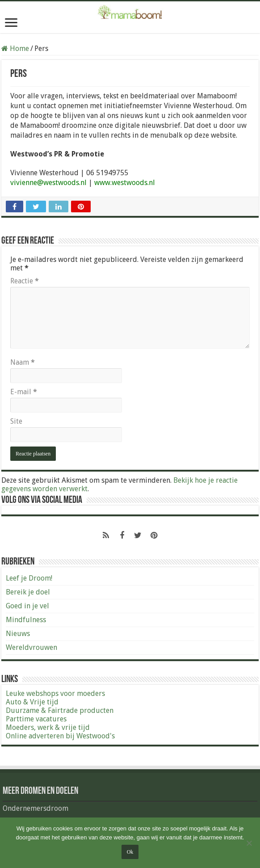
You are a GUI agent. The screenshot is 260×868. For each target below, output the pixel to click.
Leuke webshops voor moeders (55, 693)
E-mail (24, 392)
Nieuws (18, 634)
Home (15, 48)
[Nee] (249, 843)
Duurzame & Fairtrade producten (60, 710)
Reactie (25, 281)
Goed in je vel (27, 606)
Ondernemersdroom (36, 808)
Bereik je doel (28, 592)
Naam (23, 362)
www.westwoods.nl (125, 183)
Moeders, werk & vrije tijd (48, 727)
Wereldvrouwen (31, 647)
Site (16, 421)
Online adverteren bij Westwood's (60, 736)
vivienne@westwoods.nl (48, 183)
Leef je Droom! (29, 578)
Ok (130, 852)
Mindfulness (26, 620)
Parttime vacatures (36, 719)
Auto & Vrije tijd (32, 702)
